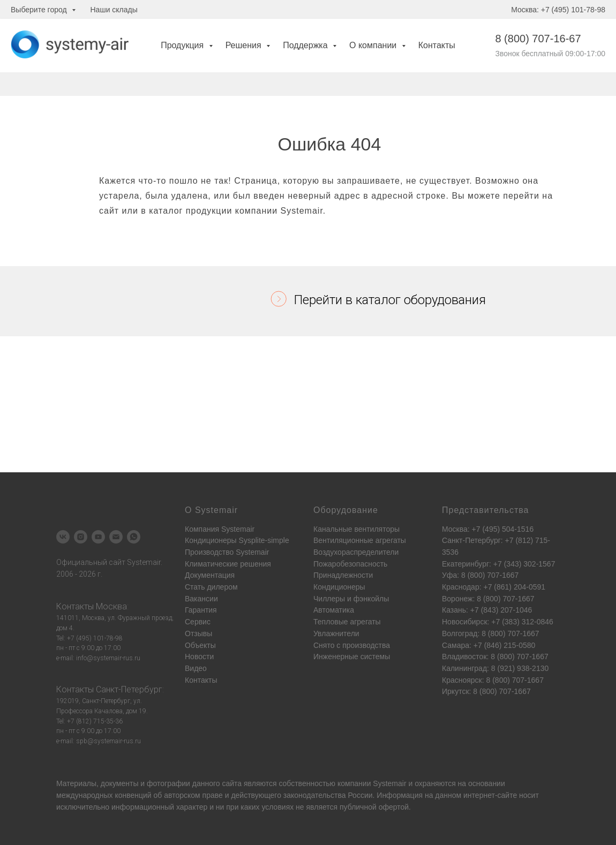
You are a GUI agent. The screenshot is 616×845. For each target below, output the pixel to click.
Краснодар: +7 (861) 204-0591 (494, 587)
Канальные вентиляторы (356, 529)
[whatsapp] (134, 537)
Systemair (389, 783)
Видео (196, 668)
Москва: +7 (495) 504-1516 (488, 529)
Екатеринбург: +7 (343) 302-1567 (498, 564)
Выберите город (40, 10)
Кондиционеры (339, 587)
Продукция (183, 45)
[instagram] (81, 537)
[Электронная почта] (116, 537)
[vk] (63, 537)
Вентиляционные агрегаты (360, 540)
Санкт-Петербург (129, 689)
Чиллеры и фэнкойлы (351, 599)
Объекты (200, 645)
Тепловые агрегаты (347, 622)
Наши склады (114, 10)
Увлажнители (336, 633)
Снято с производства (352, 645)
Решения (245, 45)
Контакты (437, 45)
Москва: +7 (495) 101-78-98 (558, 10)
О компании (374, 45)
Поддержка (306, 45)
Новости (199, 657)
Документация (210, 575)
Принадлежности (343, 575)
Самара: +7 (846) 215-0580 (489, 645)
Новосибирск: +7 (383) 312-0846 (498, 622)
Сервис (198, 622)
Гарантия (201, 610)
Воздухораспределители (356, 552)
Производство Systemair (227, 552)
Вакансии (201, 599)
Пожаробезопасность (350, 564)
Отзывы (198, 633)
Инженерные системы (352, 657)
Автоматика (334, 610)
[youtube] (98, 537)
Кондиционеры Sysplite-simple (237, 540)
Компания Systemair (220, 529)
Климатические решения (228, 564)
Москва (111, 606)
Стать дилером (211, 587)
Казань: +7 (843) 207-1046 (487, 610)
